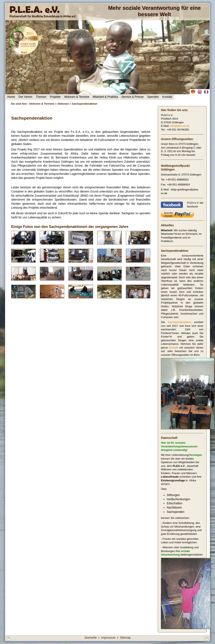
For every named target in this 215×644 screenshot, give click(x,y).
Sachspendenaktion (180, 322)
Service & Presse (133, 97)
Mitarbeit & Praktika (105, 97)
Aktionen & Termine (77, 97)
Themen (41, 97)
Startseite (90, 638)
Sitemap (125, 638)
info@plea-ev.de (180, 126)
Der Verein (25, 97)
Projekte (55, 97)
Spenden (153, 97)
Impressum (108, 638)
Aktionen (63, 104)
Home (11, 97)
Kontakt (167, 97)
